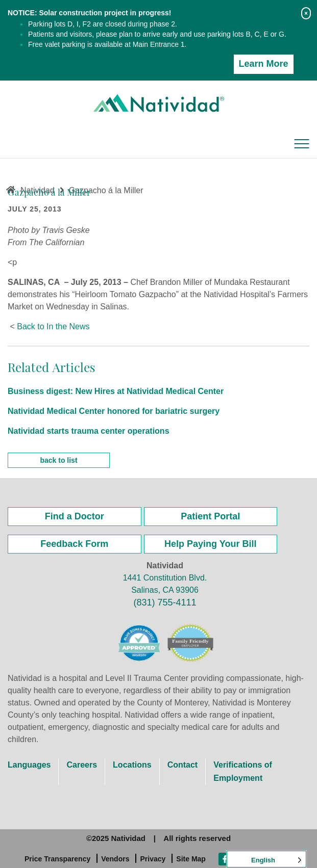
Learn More (264, 64)
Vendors (115, 859)
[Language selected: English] (266, 859)
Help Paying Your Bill (210, 544)
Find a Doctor (75, 516)
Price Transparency (57, 859)
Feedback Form (74, 544)
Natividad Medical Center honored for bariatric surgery (114, 411)
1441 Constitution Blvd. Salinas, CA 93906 (165, 584)
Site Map (191, 859)
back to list (58, 460)
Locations (132, 765)
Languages (29, 765)
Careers (82, 765)
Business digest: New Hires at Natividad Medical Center (116, 391)
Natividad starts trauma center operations (89, 431)
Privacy (153, 859)
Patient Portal (210, 516)
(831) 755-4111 (165, 602)
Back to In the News (53, 326)
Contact (183, 765)
